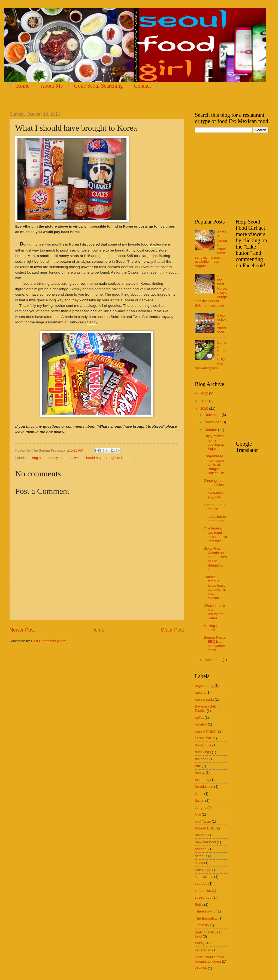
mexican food (205, 842)
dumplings (203, 752)
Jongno (201, 808)
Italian (200, 800)
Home (23, 86)
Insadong (202, 780)
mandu (200, 835)
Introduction (204, 787)
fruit (198, 766)
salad (199, 863)
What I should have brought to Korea (214, 612)
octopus (201, 856)
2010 (205, 408)
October (211, 430)
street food (203, 897)
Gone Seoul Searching (99, 86)
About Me (52, 86)
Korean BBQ (205, 828)
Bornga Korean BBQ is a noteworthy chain (215, 644)
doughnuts (203, 745)
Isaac (199, 794)
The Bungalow (206, 918)
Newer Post (22, 630)
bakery (200, 692)
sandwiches (204, 877)
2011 (205, 401)
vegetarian (203, 950)
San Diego (203, 870)
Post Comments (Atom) (49, 641)
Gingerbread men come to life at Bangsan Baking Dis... (215, 465)
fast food (202, 759)
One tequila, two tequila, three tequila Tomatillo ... (215, 535)
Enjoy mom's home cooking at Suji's (214, 442)
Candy (92, 322)
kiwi (198, 814)
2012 (205, 393)
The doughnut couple (214, 507)
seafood (201, 883)
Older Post (172, 630)
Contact (142, 86)
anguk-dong (204, 686)
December (213, 415)
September (214, 660)
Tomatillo (202, 925)
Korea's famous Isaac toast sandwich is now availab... (215, 587)
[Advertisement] (236, 175)
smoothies (203, 891)
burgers (201, 724)
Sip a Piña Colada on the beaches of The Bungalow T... (215, 559)
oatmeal (66, 458)
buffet (199, 717)
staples (155, 244)
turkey (200, 943)
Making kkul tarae (213, 628)
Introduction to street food (215, 519)
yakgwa (201, 968)
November (213, 422)
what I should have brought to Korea (102, 458)
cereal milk (203, 738)
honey (53, 458)
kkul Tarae (203, 821)
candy (83, 317)
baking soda (37, 458)
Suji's (199, 904)
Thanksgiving (205, 911)
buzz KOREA (205, 731)
